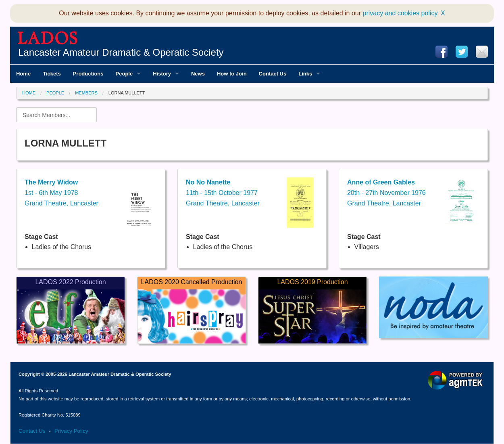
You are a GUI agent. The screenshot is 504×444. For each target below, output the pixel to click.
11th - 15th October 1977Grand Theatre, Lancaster (223, 193)
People (55, 93)
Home (29, 93)
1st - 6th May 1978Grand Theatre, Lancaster (61, 193)
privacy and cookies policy (400, 13)
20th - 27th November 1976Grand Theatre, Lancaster (386, 193)
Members (86, 93)
